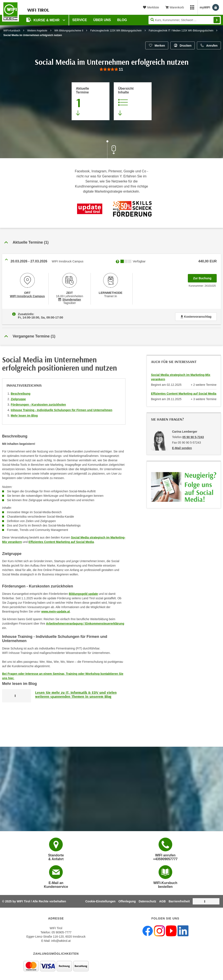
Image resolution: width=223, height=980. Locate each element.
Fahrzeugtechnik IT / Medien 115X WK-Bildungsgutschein (181, 31)
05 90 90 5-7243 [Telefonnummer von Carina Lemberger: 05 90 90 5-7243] (193, 437)
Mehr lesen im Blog (24, 416)
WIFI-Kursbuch (12, 31)
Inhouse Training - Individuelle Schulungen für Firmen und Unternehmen (61, 410)
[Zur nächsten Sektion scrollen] (112, 150)
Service (80, 20)
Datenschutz (148, 901)
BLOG (122, 20)
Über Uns (102, 20)
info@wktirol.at (61, 941)
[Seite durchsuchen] (185, 20)
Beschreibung (21, 394)
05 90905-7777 (61, 932)
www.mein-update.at (56, 611)
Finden (217, 20)
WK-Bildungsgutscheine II (69, 31)
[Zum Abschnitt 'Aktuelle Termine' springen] (91, 101)
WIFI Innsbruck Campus (27, 296)
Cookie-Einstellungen (100, 901)
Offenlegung (127, 901)
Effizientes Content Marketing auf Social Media (61, 542)
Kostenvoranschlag (196, 317)
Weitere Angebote (37, 31)
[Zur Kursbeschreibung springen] (133, 101)
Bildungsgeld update (83, 594)
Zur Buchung (205, 277)
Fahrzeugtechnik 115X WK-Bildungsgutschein (116, 31)
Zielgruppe (18, 399)
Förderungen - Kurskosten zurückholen (38, 405)
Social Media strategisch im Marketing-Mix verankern (181, 377)
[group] (111, 70)
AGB (162, 901)
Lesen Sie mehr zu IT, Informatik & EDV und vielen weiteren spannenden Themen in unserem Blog (76, 695)
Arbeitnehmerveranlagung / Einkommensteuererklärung (85, 624)
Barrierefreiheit (179, 901)
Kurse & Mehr (43, 20)
